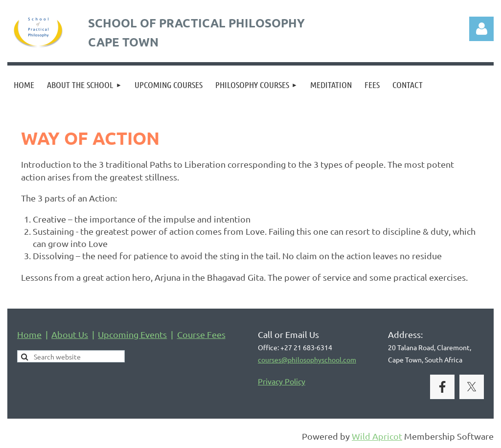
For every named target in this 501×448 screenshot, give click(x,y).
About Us (70, 334)
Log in (481, 29)
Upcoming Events (132, 334)
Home (29, 334)
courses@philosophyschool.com (307, 359)
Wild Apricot (377, 436)
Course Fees (201, 334)
